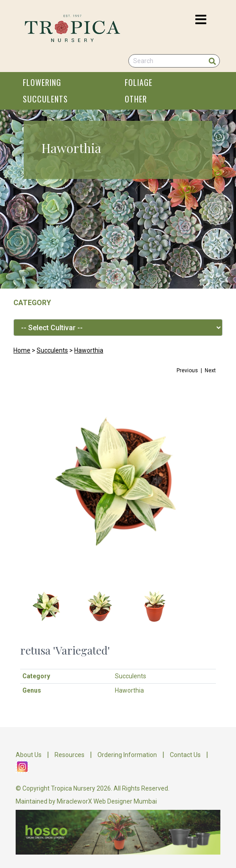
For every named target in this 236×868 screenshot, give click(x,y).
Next (210, 370)
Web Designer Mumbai (125, 801)
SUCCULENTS (45, 99)
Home (22, 350)
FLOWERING (42, 82)
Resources (70, 755)
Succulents (52, 350)
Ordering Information (127, 755)
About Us (29, 755)
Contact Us (185, 755)
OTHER (136, 99)
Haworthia (89, 350)
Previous (187, 370)
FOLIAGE (139, 82)
